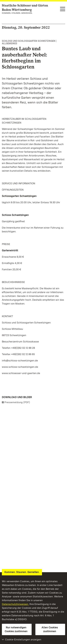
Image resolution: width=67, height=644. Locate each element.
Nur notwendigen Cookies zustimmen (16, 629)
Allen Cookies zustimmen (50, 629)
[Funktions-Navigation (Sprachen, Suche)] (63, 9)
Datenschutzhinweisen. (15, 604)
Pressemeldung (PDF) (17, 402)
